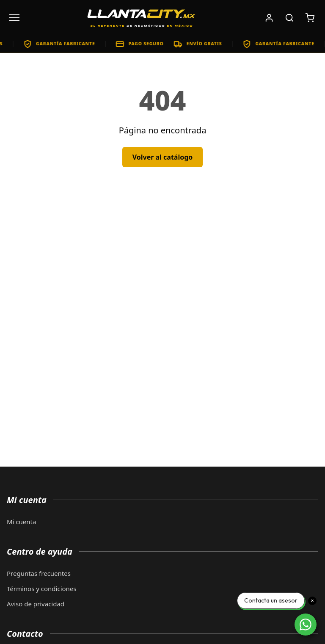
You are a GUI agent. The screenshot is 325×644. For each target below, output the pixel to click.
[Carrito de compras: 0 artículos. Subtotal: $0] (310, 18)
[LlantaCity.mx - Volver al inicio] (141, 18)
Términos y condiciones (42, 589)
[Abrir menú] (14, 18)
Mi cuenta (21, 522)
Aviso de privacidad (36, 604)
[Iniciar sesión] (269, 18)
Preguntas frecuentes (39, 573)
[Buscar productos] (289, 18)
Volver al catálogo (163, 157)
